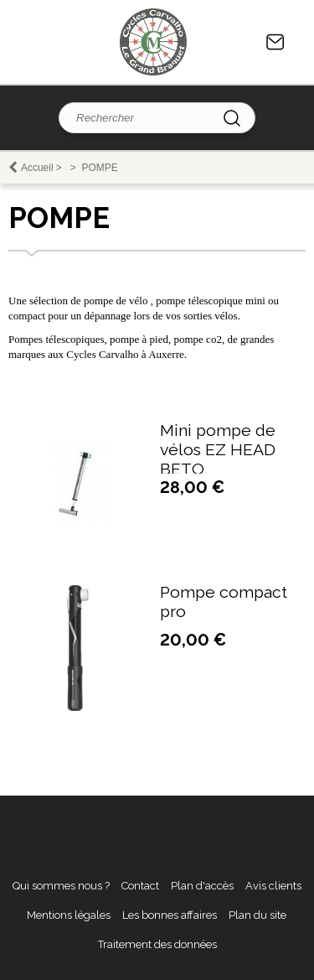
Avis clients (273, 886)
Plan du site (257, 915)
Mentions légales (69, 915)
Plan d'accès (202, 886)
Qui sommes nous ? (61, 886)
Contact (275, 42)
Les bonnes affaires (170, 915)
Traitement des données (157, 944)
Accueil (37, 168)
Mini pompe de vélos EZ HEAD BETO (218, 450)
